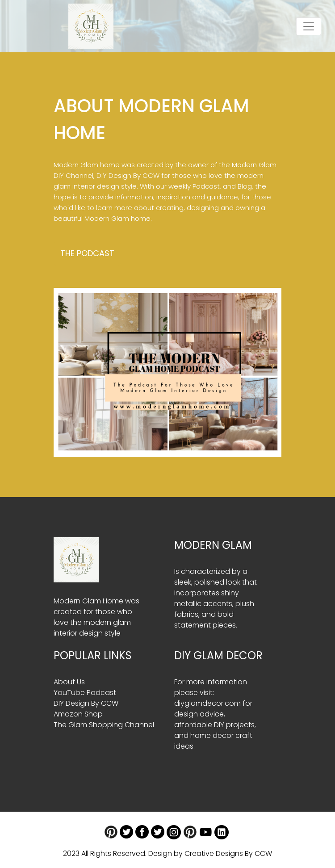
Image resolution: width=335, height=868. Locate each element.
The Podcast (87, 253)
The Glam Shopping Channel (104, 725)
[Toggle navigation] (309, 26)
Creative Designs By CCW (228, 853)
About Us (69, 682)
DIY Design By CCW (128, 175)
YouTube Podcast (85, 693)
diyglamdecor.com (207, 703)
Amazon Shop (78, 714)
